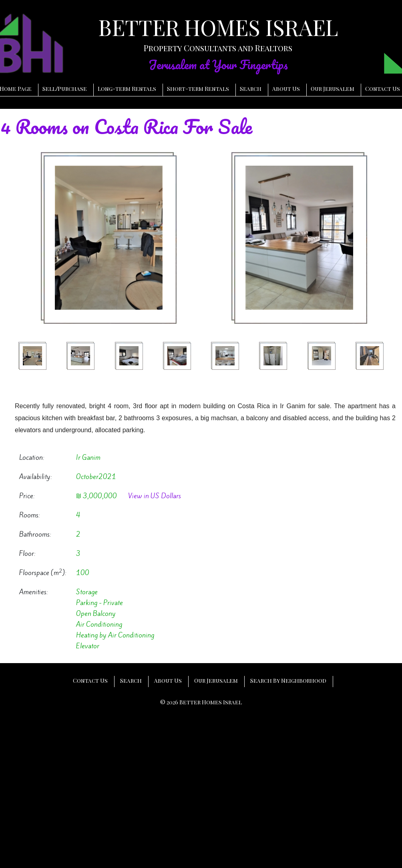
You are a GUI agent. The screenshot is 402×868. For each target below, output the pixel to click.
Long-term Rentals (127, 89)
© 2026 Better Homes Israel (201, 702)
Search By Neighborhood (288, 681)
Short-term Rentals (198, 89)
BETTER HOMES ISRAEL (218, 27)
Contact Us (383, 89)
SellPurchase (65, 89)
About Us (286, 89)
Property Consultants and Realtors (218, 48)
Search (251, 89)
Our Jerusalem (333, 89)
